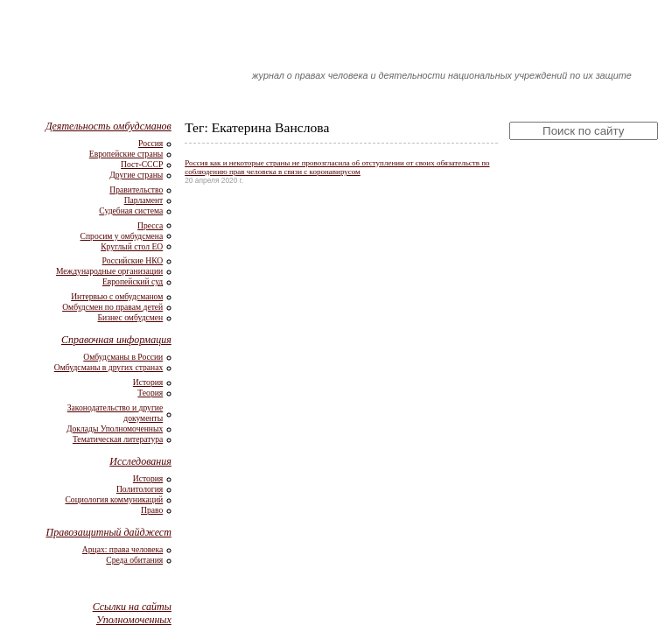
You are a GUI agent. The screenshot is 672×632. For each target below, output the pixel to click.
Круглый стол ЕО (132, 246)
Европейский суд (133, 281)
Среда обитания (134, 560)
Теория (150, 393)
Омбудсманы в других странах (108, 367)
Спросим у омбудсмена (122, 236)
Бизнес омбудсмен (131, 317)
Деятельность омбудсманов (108, 126)
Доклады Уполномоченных (115, 428)
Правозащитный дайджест (108, 532)
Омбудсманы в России (123, 357)
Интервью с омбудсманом (117, 296)
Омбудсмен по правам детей (112, 307)
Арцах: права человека (122, 549)
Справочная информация (116, 340)
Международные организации (109, 271)
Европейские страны (126, 154)
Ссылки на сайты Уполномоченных (132, 613)
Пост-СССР (142, 164)
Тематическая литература (118, 439)
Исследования (140, 461)
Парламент (144, 200)
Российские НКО (133, 260)
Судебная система (131, 211)
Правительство (136, 190)
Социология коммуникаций (114, 499)
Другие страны (136, 175)
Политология (140, 489)
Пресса (150, 225)
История (148, 382)
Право (152, 510)
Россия (150, 143)
